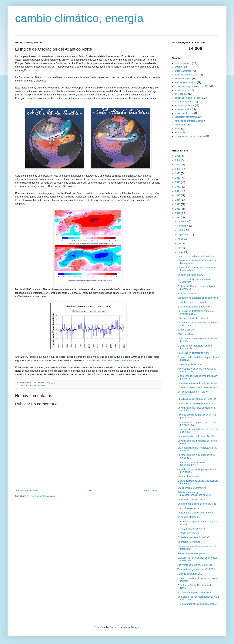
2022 (178, 165)
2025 (178, 156)
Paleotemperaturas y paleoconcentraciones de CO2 (194, 494)
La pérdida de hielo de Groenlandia (195, 403)
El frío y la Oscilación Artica (191, 529)
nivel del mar (181, 94)
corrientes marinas (184, 102)
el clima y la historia (184, 105)
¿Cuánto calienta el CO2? (190, 574)
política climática (183, 109)
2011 (178, 213)
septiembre (184, 235)
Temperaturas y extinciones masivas (196, 513)
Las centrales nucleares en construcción (198, 298)
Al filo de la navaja (187, 294)
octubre (182, 230)
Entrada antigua (151, 491)
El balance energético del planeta (194, 593)
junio (181, 248)
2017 (178, 187)
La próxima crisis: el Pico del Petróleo (196, 436)
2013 (178, 204)
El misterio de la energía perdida (194, 307)
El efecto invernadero (188, 533)
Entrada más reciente (27, 491)
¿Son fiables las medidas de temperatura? (192, 463)
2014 (178, 200)
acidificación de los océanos (189, 98)
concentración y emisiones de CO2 (192, 86)
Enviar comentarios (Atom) (43, 496)
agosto (182, 239)
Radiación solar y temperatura (192, 553)
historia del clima (183, 79)
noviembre (184, 226)
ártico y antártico (183, 71)
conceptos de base (184, 113)
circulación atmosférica (186, 117)
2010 (178, 217)
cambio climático (183, 63)
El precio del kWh (186, 330)
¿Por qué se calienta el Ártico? (193, 318)
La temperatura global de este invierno (197, 504)
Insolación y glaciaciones (190, 364)
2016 (178, 191)
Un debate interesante (189, 517)
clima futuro (180, 125)
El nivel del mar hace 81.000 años (194, 537)
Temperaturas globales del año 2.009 (196, 569)
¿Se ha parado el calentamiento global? (197, 604)
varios (178, 129)
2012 (178, 209)
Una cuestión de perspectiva (192, 488)
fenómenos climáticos (36, 386)
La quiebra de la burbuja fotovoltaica (196, 256)
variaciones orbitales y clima (189, 121)
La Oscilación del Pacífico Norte (193, 353)
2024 (178, 160)
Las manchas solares (188, 476)
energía (178, 67)
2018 (178, 182)
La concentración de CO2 (190, 275)
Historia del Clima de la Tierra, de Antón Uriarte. (113, 360)
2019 (178, 178)
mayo (181, 252)
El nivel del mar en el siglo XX (192, 302)
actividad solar (182, 90)
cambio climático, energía (79, 18)
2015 (178, 195)
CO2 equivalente (186, 334)
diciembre (183, 221)
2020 (178, 173)
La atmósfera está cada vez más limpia (197, 383)
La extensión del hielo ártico (191, 500)
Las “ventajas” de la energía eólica (195, 565)
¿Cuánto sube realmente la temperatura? (198, 387)
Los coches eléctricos (188, 508)
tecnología (180, 132)
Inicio (91, 491)
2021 (178, 169)
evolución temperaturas (186, 75)
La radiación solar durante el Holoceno (197, 399)
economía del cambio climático (190, 136)
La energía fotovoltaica (189, 542)
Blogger (135, 627)
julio (180, 244)
